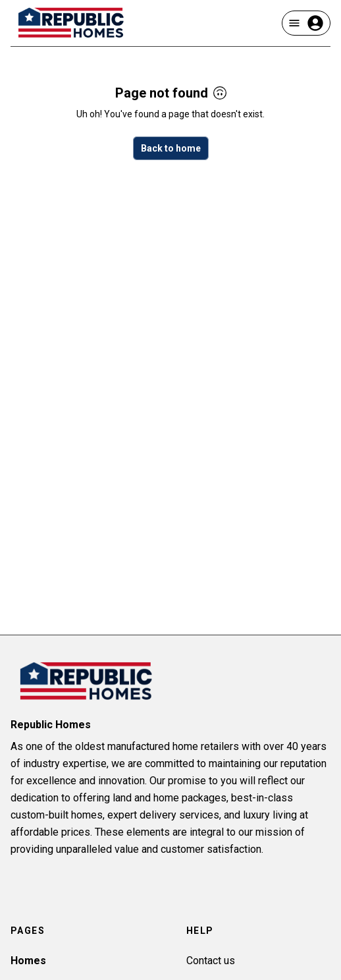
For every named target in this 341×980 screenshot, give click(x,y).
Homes (28, 961)
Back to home (171, 148)
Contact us (211, 961)
